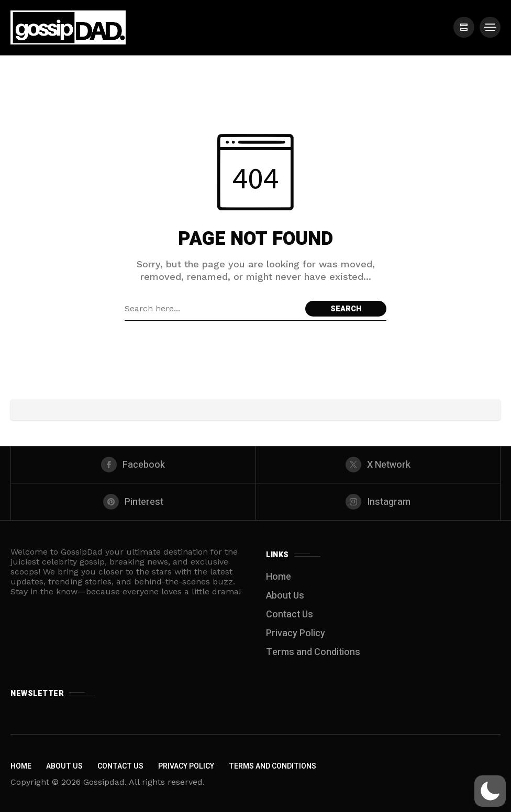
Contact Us (290, 614)
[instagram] (378, 502)
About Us (285, 596)
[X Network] (378, 465)
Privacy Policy (296, 633)
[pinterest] (133, 502)
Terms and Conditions (313, 652)
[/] (464, 27)
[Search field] (212, 309)
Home (279, 577)
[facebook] (133, 465)
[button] (490, 791)
